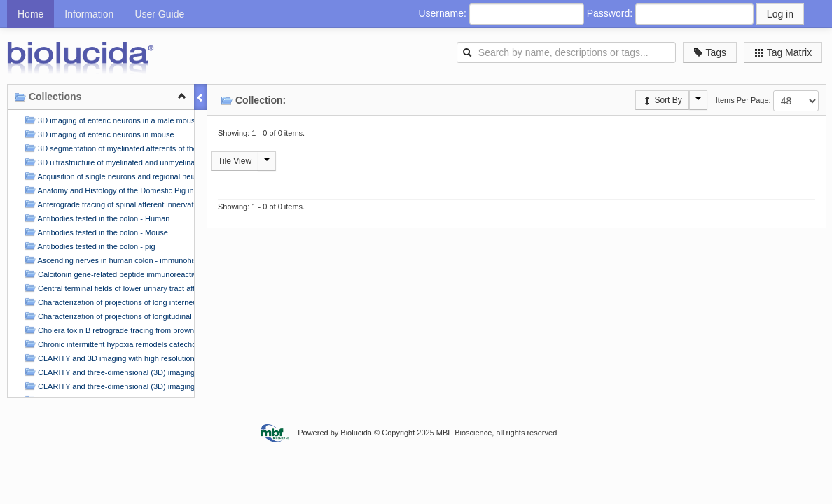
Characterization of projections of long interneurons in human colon (108, 302)
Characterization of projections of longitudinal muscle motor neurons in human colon (108, 316)
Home (30, 14)
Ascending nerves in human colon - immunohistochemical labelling (108, 260)
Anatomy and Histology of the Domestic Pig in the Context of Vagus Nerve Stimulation (108, 190)
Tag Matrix (783, 52)
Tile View (235, 161)
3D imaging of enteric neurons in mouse (98, 134)
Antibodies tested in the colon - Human (96, 218)
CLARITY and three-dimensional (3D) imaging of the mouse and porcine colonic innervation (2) (108, 386)
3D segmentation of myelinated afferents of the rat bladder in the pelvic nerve (108, 148)
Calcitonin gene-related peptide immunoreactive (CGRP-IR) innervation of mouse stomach (108, 274)
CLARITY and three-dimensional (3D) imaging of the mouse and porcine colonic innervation (108, 372)
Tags (710, 52)
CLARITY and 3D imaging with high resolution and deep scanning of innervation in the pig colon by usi (108, 358)
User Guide (159, 14)
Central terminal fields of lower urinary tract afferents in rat (108, 288)
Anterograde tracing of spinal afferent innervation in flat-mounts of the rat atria (108, 204)
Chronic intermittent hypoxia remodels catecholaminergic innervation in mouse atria (108, 344)
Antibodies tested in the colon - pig (89, 246)
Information (89, 14)
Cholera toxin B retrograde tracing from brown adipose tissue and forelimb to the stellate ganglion (108, 330)
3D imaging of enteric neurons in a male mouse (108, 120)
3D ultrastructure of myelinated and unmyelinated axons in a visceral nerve (108, 162)
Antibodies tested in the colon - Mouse (95, 232)
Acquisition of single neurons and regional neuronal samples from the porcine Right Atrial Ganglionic (108, 176)
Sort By (662, 100)
